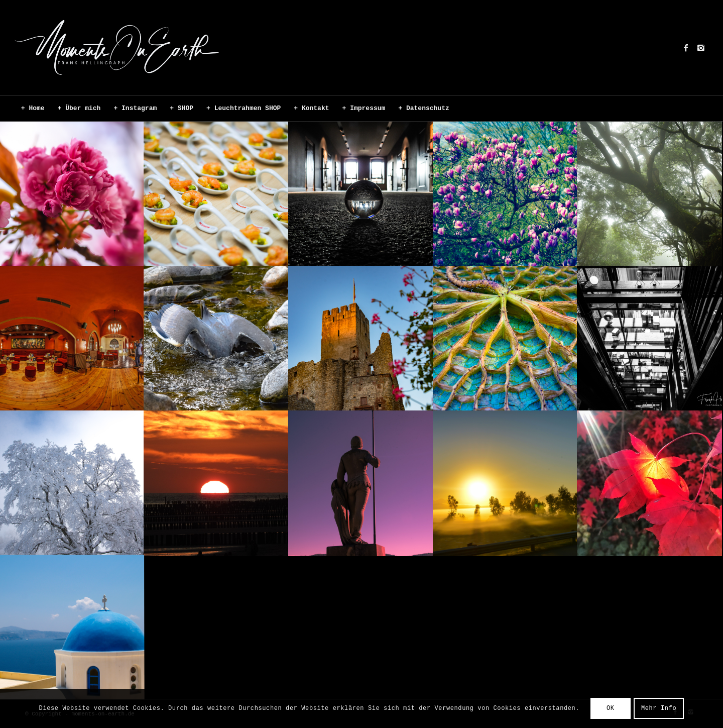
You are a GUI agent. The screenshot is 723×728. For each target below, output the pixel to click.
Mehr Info (659, 708)
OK (611, 708)
